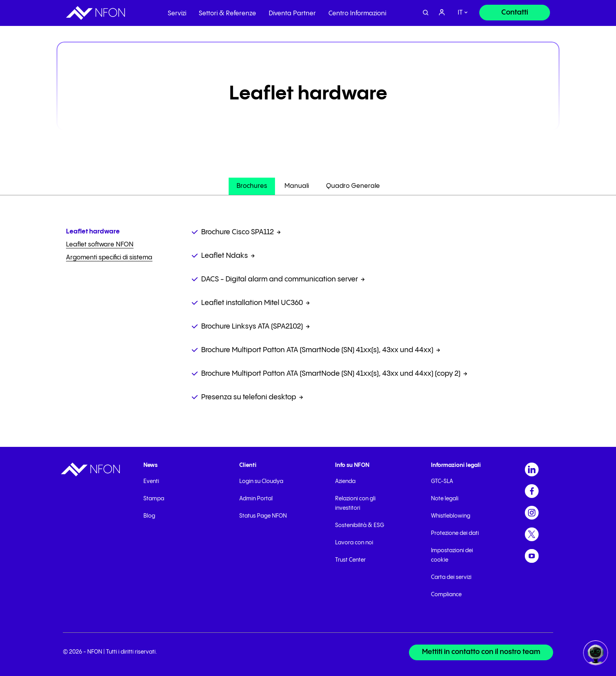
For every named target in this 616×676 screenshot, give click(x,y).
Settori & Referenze (227, 14)
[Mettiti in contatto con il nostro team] (481, 652)
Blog (149, 516)
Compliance (446, 595)
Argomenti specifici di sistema (109, 258)
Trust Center (350, 560)
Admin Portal (256, 499)
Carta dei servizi (451, 577)
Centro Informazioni (357, 14)
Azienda (345, 481)
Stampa (154, 499)
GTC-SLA (442, 481)
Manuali (297, 186)
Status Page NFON (263, 516)
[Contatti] (515, 13)
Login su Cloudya (261, 481)
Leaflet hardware (93, 232)
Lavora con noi (354, 543)
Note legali (445, 499)
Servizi (177, 14)
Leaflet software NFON (100, 245)
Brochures (252, 186)
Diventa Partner (292, 14)
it (460, 13)
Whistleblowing (451, 516)
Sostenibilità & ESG (360, 525)
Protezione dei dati (455, 533)
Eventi (151, 481)
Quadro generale (353, 186)
